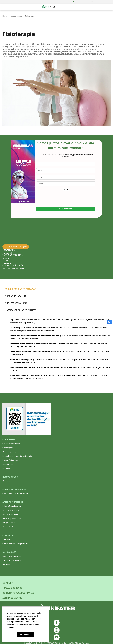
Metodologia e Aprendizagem (14, 452)
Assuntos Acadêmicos (11, 510)
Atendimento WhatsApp (12, 560)
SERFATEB (6, 539)
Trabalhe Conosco (12, 588)
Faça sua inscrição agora (16, 247)
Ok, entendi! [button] (25, 634)
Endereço (6, 565)
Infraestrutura (8, 464)
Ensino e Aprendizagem (12, 519)
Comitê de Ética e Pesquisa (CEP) (15, 493)
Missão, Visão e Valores (11, 460)
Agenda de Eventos (12, 598)
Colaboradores (97, 2)
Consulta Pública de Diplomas (18, 593)
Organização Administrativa (13, 443)
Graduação (7, 481)
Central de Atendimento (12, 527)
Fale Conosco (9, 552)
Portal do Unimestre (10, 514)
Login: (76, 2)
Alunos (84, 2)
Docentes (110, 2)
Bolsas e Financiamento (12, 506)
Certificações (8, 448)
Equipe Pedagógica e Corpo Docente (17, 456)
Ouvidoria (8, 583)
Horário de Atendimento (12, 556)
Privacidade (7, 468)
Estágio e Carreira (9, 523)
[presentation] (55, 199)
